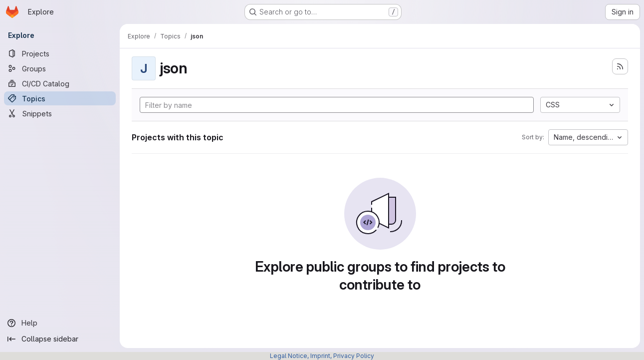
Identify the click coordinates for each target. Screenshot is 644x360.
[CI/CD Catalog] (60, 83)
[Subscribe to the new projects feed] (620, 66)
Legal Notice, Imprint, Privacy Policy (322, 356)
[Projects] (60, 53)
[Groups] (60, 68)
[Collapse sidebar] (60, 339)
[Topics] (60, 98)
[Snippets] (60, 113)
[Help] (60, 323)
